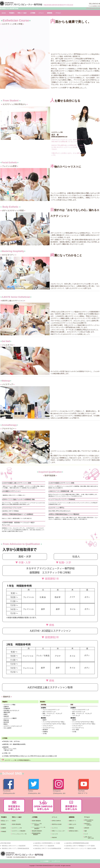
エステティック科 (17, 828)
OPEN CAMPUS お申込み (88, 821)
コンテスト (55, 828)
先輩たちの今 (73, 824)
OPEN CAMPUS (56, 821)
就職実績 (71, 828)
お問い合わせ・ (88, 837)
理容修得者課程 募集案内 (36, 834)
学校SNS (54, 838)
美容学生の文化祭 (57, 824)
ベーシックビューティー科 (19, 834)
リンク (86, 834)
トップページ (56, 861)
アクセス (58, 13)
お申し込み (88, 838)
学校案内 (12, 13)
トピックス (55, 834)
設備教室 (4, 828)
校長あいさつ (5, 821)
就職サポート (73, 821)
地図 (85, 831)
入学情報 (33, 13)
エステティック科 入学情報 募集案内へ (18, 760)
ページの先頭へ (45, 861)
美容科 (14, 821)
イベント (41, 13)
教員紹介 (4, 824)
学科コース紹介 (22, 13)
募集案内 (35, 829)
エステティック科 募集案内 (36, 824)
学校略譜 (4, 832)
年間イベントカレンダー (58, 831)
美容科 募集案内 (36, 821)
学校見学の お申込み (87, 824)
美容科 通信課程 (16, 824)
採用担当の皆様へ (74, 831)
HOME (4, 13)
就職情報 (50, 13)
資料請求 (87, 828)
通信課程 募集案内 (37, 831)
